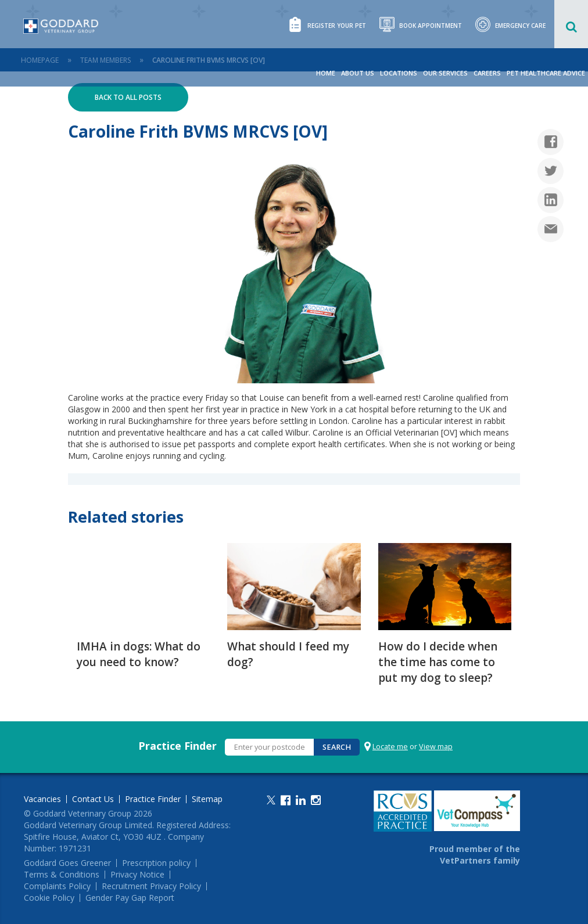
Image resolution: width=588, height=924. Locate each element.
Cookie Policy (49, 898)
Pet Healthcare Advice (546, 73)
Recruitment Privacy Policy (151, 886)
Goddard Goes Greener (67, 863)
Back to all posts (128, 97)
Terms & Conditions (62, 875)
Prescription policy (156, 863)
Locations (399, 73)
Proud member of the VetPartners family (475, 855)
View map (436, 747)
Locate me (390, 747)
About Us (358, 73)
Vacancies (42, 799)
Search (337, 747)
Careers (487, 73)
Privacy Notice (137, 875)
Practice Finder (178, 746)
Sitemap (207, 799)
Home (326, 73)
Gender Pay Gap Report (130, 898)
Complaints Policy (57, 886)
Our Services (445, 73)
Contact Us (93, 799)
